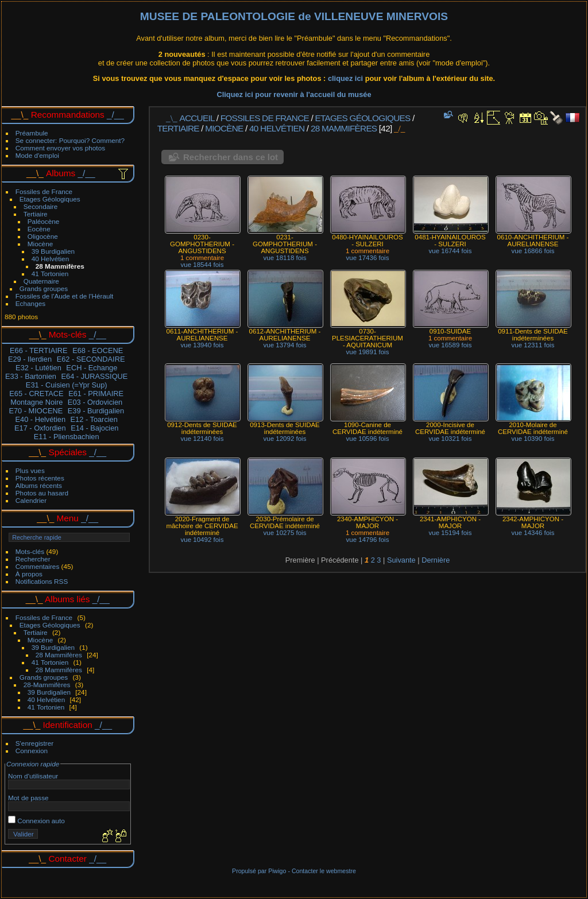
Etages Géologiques (50, 199)
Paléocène (44, 221)
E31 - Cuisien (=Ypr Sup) (67, 385)
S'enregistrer (34, 743)
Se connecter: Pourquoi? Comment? (70, 140)
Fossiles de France (44, 191)
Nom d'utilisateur (33, 776)
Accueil (197, 118)
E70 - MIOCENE (36, 411)
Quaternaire (41, 281)
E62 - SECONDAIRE (91, 359)
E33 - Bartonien (31, 376)
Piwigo (277, 871)
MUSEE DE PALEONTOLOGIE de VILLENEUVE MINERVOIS (294, 16)
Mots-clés (30, 551)
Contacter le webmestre (324, 871)
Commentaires (38, 566)
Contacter (67, 859)
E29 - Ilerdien (30, 359)
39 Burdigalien (53, 251)
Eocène (39, 229)
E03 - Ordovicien (95, 402)
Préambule (32, 133)
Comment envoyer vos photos (60, 148)
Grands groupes (44, 288)
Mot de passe (28, 798)
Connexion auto (36, 821)
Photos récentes (40, 478)
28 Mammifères (60, 266)
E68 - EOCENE (98, 350)
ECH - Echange (92, 368)
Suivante (401, 560)
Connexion (32, 751)
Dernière (436, 560)
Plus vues (30, 470)
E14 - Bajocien (94, 428)
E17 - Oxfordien (40, 428)
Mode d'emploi (37, 155)
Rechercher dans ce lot (231, 157)
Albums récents (39, 485)
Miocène (40, 244)
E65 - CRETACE (36, 394)
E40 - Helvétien (41, 419)
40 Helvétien (50, 259)
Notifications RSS (42, 581)
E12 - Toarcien (94, 419)
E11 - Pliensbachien (67, 437)
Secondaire (41, 206)
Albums (61, 173)
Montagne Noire (36, 402)
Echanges (30, 303)
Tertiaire (36, 214)
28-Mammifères (47, 685)
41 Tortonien (50, 274)
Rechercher (33, 559)
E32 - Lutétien (38, 368)
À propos (29, 574)
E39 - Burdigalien (96, 411)
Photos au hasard (42, 493)
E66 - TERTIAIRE (39, 350)
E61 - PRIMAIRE (96, 394)
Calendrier (31, 500)
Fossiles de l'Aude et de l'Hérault (65, 296)
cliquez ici (347, 78)
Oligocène (43, 236)
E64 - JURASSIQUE (94, 376)
